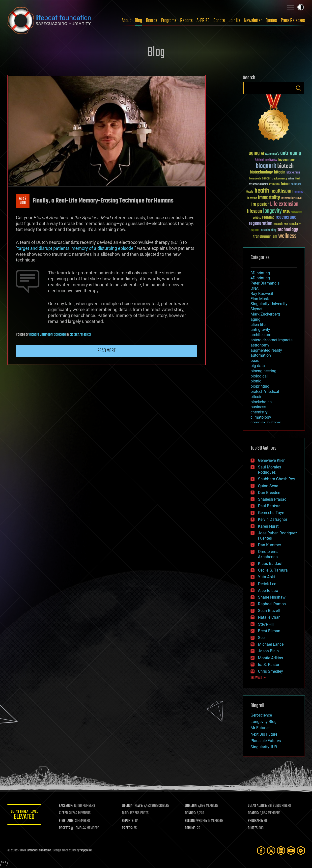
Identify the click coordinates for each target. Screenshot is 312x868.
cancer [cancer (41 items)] (266, 179)
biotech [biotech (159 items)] (285, 166)
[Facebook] (261, 851)
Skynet (256, 309)
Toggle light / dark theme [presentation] (301, 7)
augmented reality (266, 350)
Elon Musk (260, 299)
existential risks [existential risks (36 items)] (258, 185)
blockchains (261, 402)
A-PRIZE (203, 21)
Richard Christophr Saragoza (47, 335)
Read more (107, 351)
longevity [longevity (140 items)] (272, 211)
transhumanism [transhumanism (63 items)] (265, 237)
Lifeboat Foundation (39, 851)
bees (255, 361)
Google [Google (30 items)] (250, 192)
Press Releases (293, 21)
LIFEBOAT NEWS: (133, 806)
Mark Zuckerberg (265, 314)
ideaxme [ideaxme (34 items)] (252, 199)
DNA (255, 288)
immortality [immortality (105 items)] (269, 198)
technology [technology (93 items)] (288, 230)
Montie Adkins (270, 658)
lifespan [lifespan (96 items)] (255, 211)
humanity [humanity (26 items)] (298, 192)
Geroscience (261, 715)
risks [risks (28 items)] (286, 224)
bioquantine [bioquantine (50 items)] (286, 159)
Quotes (271, 21)
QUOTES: (253, 828)
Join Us (234, 21)
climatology (261, 417)
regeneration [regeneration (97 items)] (261, 223)
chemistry (259, 412)
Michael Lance (271, 644)
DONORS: (191, 813)
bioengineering (263, 371)
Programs (169, 21)
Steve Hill (266, 624)
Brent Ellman (269, 631)
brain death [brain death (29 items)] (255, 179)
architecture (261, 335)
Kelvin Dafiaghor (273, 519)
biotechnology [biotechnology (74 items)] (261, 172)
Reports (186, 21)
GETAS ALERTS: (258, 806)
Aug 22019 (23, 201)
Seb (261, 638)
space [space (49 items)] (255, 230)
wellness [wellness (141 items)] (287, 236)
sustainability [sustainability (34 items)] (269, 231)
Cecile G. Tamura (273, 570)
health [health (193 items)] (262, 191)
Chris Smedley (270, 671)
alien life (258, 325)
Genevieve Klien (272, 460)
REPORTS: (129, 821)
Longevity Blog (264, 722)
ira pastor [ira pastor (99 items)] (260, 204)
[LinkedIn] (281, 851)
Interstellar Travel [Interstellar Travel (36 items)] (292, 198)
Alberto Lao (268, 591)
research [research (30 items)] (278, 224)
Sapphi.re (86, 851)
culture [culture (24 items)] (291, 179)
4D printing (260, 278)
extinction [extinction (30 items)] (274, 185)
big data (258, 366)
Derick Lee (267, 584)
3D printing (260, 273)
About (126, 21)
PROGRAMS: (256, 821)
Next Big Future (264, 734)
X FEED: (65, 813)
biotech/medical (80, 335)
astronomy (260, 345)
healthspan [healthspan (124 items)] (282, 191)
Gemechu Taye (271, 513)
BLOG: (126, 813)
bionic (256, 381)
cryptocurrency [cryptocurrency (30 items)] (279, 179)
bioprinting (260, 386)
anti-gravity (260, 330)
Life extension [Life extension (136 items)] (284, 204)
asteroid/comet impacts (271, 340)
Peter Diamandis (265, 283)
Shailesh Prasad (272, 499)
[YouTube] (291, 851)
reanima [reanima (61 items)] (268, 217)
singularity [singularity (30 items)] (295, 224)
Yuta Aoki (266, 577)
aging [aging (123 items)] (254, 153)
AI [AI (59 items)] (262, 154)
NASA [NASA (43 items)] (286, 212)
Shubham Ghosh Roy (277, 479)
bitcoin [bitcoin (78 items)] (280, 172)
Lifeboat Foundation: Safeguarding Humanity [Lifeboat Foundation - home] (50, 21)
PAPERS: (128, 828)
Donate (219, 21)
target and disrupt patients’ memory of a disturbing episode (75, 248)
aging (255, 319)
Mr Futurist (260, 728)
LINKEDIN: (192, 806)
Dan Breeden (269, 493)
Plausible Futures (266, 741)
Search (298, 88)
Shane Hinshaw (272, 597)
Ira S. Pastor (269, 665)
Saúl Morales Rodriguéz (269, 470)
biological (259, 376)
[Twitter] (271, 851)
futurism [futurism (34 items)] (296, 185)
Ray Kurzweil (262, 294)
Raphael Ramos (272, 604)
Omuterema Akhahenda (268, 554)
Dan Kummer (269, 545)
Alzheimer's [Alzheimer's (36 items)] (272, 154)
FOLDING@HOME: (196, 821)
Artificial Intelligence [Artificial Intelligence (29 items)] (266, 160)
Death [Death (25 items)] (298, 179)
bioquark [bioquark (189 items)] (266, 166)
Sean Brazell (269, 611)
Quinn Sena (268, 486)
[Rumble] (301, 851)
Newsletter (253, 21)
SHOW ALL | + (258, 678)
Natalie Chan (269, 617)
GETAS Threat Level (25, 815)
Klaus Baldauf (270, 564)
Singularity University (269, 304)
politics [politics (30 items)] (257, 218)
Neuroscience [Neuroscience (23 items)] (297, 212)
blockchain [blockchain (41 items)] (293, 173)
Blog (138, 21)
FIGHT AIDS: (68, 821)
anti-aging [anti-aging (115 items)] (291, 153)
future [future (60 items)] (285, 184)
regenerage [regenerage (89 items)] (286, 217)
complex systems (266, 422)
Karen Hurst (268, 526)
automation (261, 355)
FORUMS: (191, 828)
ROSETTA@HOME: (71, 828)
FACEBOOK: (67, 806)
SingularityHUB (264, 747)
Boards (152, 21)
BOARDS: (254, 813)
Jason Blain (268, 651)
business (258, 407)
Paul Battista (269, 506)
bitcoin (256, 397)
